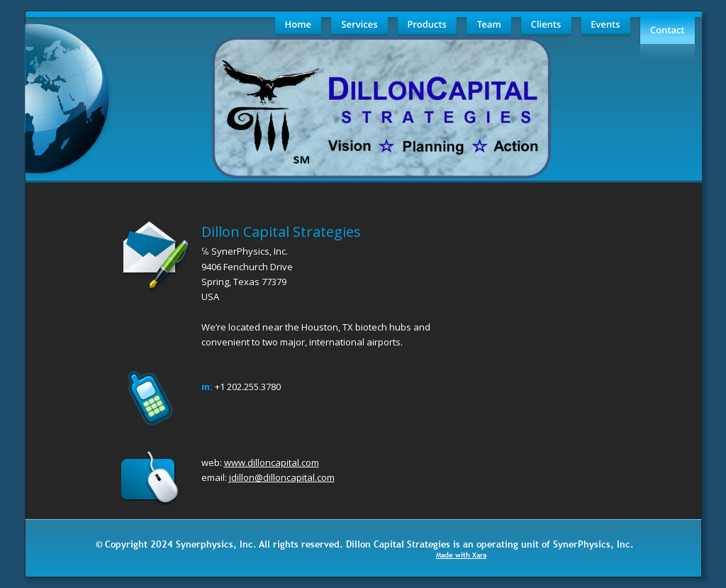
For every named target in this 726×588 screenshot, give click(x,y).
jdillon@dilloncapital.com (282, 477)
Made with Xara (461, 555)
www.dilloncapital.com (272, 462)
